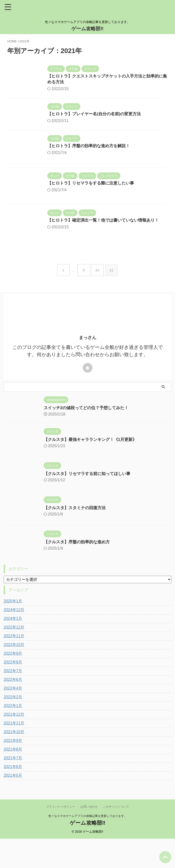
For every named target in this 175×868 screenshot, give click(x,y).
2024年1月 (13, 648)
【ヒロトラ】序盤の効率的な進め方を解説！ (103, 151)
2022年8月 (13, 691)
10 (98, 299)
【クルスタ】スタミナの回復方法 (64, 537)
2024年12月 (14, 639)
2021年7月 (13, 787)
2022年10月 (14, 674)
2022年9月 (13, 683)
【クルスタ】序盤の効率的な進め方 (67, 571)
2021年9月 (13, 770)
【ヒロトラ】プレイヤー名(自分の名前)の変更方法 (109, 115)
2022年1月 (13, 735)
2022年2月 (13, 726)
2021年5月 (13, 805)
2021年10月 (14, 761)
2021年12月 (14, 744)
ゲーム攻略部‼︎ (87, 29)
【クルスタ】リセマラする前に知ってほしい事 (77, 503)
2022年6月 (13, 709)
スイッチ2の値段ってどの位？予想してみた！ (76, 437)
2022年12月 (14, 657)
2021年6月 (13, 796)
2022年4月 (13, 718)
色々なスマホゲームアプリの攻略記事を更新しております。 (88, 845)
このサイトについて (116, 836)
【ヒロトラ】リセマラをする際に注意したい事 (105, 197)
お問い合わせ (89, 836)
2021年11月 (14, 752)
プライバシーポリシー (61, 836)
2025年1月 (13, 630)
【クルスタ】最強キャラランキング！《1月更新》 (81, 469)
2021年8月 (13, 779)
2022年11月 (14, 665)
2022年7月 (13, 700)
